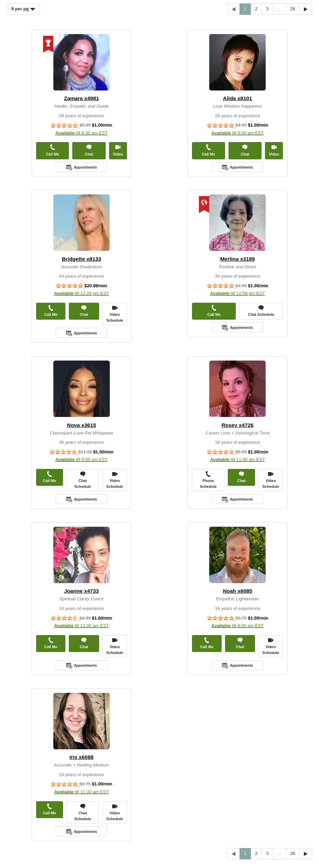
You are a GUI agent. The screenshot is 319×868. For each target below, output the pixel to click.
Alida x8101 (237, 98)
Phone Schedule (208, 480)
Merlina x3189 (238, 259)
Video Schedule (115, 314)
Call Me (52, 150)
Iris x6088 (82, 757)
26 (293, 9)
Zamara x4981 (81, 98)
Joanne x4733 (81, 591)
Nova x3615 (82, 425)
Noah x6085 (238, 591)
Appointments (86, 167)
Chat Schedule (261, 311)
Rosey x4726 (238, 425)
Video (118, 150)
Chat (89, 150)
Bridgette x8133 (82, 259)
